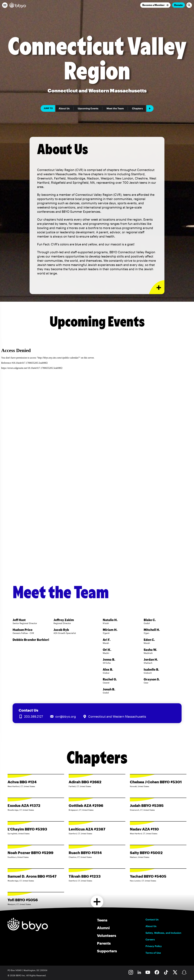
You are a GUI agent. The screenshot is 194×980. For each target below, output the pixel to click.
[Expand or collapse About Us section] (157, 287)
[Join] (155, 5)
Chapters (137, 108)
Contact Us (152, 920)
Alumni (103, 928)
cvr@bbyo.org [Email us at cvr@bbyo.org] (66, 716)
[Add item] (150, 108)
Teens (102, 920)
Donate (178, 5)
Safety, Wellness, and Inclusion (163, 933)
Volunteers (107, 935)
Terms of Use (153, 953)
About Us (64, 108)
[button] (5, 5)
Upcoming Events (88, 108)
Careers (150, 939)
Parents (104, 943)
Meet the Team (115, 108)
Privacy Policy (154, 946)
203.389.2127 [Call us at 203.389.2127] (34, 716)
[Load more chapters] (97, 902)
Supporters (107, 951)
